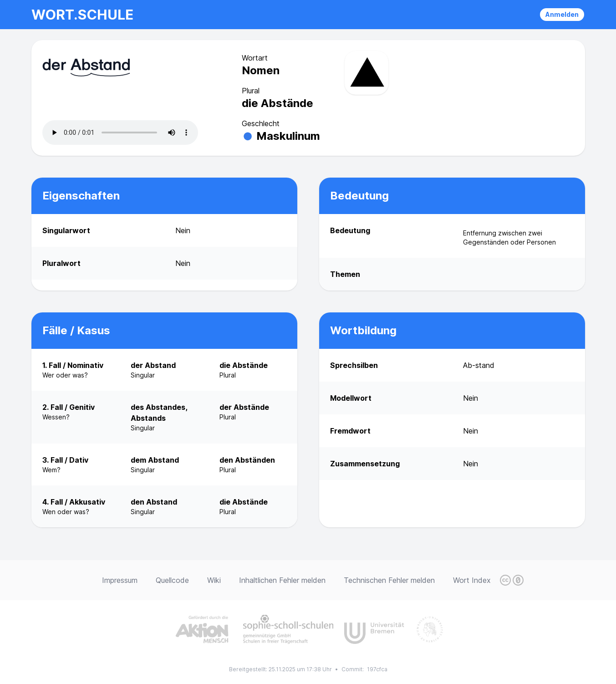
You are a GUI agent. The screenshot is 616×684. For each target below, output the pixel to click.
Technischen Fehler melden (389, 580)
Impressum (120, 580)
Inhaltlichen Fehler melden (282, 580)
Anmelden (562, 14)
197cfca (377, 669)
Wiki (214, 580)
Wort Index (472, 580)
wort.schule (82, 15)
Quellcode (172, 580)
